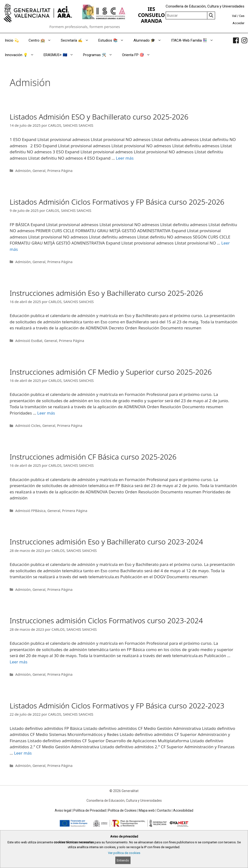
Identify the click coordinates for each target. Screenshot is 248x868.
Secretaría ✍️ (77, 40)
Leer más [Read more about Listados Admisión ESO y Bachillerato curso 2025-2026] (125, 158)
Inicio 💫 (12, 40)
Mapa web (147, 810)
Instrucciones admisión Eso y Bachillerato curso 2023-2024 (106, 542)
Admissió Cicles (28, 426)
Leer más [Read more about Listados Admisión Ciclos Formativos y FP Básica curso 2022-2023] (23, 753)
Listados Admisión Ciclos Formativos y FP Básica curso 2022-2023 (117, 706)
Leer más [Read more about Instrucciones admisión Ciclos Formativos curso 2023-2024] (19, 662)
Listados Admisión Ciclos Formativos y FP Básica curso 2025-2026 (117, 202)
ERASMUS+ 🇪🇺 (61, 55)
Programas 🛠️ (100, 55)
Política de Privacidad (90, 810)
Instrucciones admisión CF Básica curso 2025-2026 (93, 457)
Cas (242, 16)
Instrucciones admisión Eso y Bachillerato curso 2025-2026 (106, 293)
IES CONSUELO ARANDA (151, 15)
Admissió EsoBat (29, 341)
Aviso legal (63, 810)
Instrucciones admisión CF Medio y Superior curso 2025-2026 (111, 372)
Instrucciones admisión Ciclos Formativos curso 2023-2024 (106, 620)
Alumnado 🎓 (150, 40)
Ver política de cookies (124, 853)
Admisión (23, 171)
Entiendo (123, 860)
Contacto (164, 810)
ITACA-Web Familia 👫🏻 (195, 40)
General (39, 171)
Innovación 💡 (22, 55)
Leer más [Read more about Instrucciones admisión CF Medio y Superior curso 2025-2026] (46, 413)
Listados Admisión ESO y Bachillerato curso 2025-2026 (99, 117)
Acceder (238, 23)
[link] (236, 40)
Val (234, 16)
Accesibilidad (183, 810)
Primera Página (60, 171)
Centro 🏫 (42, 40)
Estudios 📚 (113, 40)
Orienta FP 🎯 (139, 55)
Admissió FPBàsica (30, 511)
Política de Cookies (122, 810)
